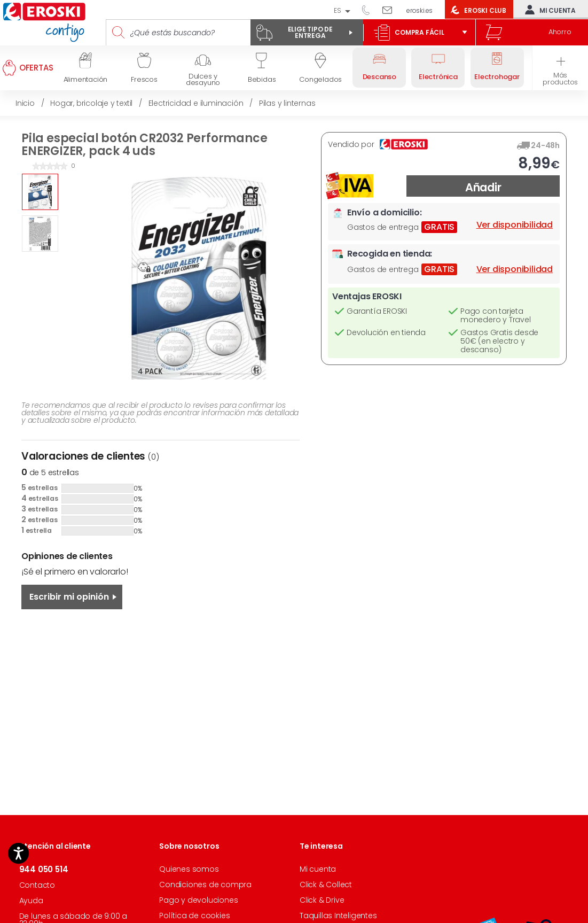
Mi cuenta (548, 10)
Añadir (483, 187)
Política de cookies (194, 916)
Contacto (37, 885)
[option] (40, 192)
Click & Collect (326, 885)
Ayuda (31, 901)
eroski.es (420, 10)
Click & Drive (322, 900)
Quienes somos (189, 869)
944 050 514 (370, 10)
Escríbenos (391, 10)
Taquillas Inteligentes (338, 916)
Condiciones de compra (205, 885)
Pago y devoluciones (198, 900)
